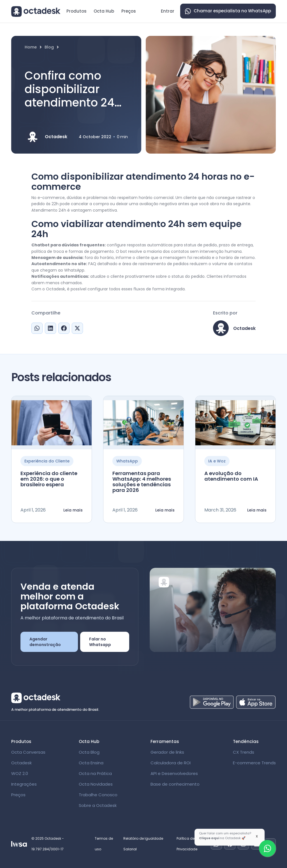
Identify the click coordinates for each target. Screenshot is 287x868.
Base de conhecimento (175, 784)
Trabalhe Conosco (98, 795)
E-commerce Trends (254, 763)
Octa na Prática (95, 773)
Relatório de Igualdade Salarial (143, 844)
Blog (49, 47)
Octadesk (21, 763)
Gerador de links (167, 752)
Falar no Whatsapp (100, 642)
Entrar (168, 11)
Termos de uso (104, 844)
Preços (129, 11)
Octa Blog (89, 752)
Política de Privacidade (187, 844)
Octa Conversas (28, 752)
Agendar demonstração (45, 642)
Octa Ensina (91, 763)
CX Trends (244, 752)
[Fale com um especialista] (267, 848)
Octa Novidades (96, 784)
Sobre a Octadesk (98, 805)
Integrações (24, 784)
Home (31, 47)
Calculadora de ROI (171, 763)
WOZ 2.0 (20, 773)
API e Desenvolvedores (174, 773)
